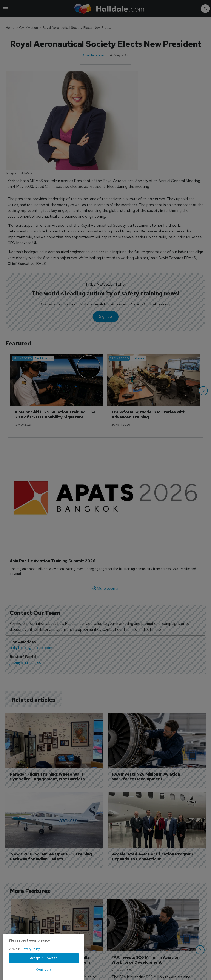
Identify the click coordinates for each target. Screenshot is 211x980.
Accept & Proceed (44, 971)
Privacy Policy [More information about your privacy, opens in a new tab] (31, 962)
